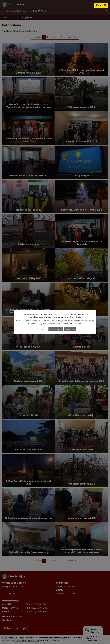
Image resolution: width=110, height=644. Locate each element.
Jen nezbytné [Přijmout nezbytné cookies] (56, 329)
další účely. (78, 317)
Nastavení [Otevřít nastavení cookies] (70, 329)
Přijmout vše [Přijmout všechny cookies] (41, 329)
